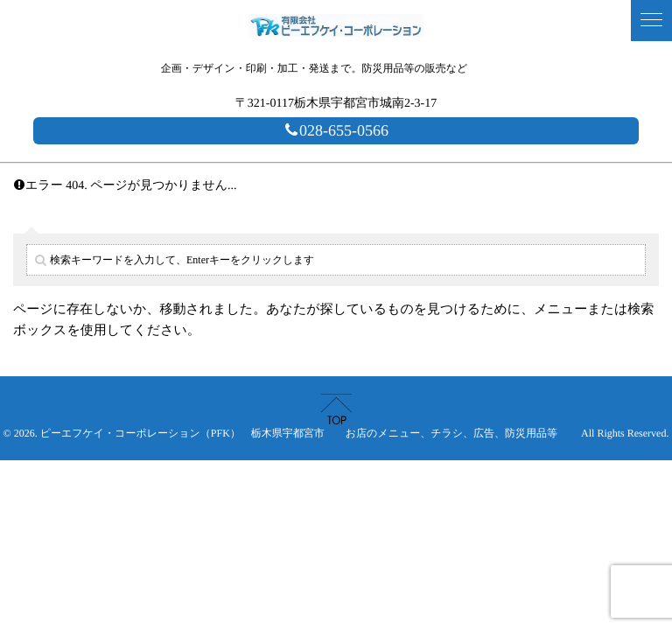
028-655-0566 (336, 130)
